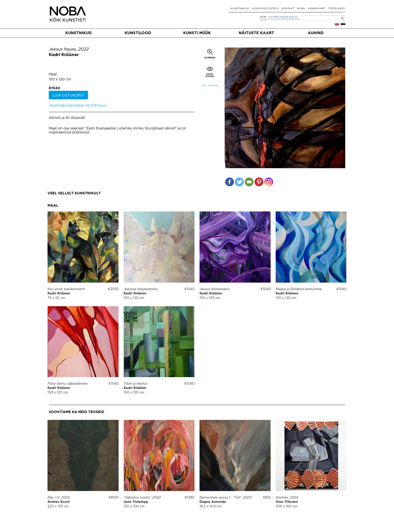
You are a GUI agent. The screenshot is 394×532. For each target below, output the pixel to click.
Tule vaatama (210, 86)
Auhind (316, 33)
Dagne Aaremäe (213, 502)
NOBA (301, 9)
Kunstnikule (240, 9)
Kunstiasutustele (265, 9)
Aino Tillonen (287, 502)
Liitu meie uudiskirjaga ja (282, 17)
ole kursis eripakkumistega (284, 19)
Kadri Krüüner (64, 55)
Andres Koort (59, 502)
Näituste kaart (256, 33)
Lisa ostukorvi (68, 96)
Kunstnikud (79, 33)
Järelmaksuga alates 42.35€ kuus (78, 106)
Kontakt (288, 9)
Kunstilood (138, 33)
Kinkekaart (317, 9)
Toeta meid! (337, 9)
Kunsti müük (197, 33)
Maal (53, 74)
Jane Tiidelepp (136, 502)
